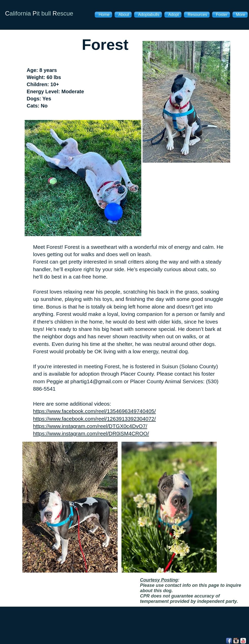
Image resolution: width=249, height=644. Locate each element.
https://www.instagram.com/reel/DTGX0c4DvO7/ (90, 426)
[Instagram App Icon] (236, 641)
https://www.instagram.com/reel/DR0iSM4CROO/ (91, 433)
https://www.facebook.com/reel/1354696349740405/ (94, 411)
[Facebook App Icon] (229, 641)
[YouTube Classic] (243, 641)
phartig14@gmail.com (96, 381)
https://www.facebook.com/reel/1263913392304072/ (94, 419)
